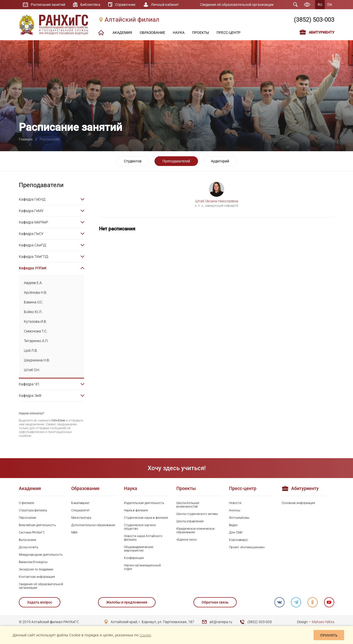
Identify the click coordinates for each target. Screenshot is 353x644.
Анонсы (235, 510)
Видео (233, 525)
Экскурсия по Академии (36, 569)
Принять (329, 635)
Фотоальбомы (239, 518)
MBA (74, 533)
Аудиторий (220, 161)
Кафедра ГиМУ (31, 211)
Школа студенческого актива (197, 514)
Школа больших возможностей (188, 505)
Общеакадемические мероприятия (139, 549)
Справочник (125, 5)
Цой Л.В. (31, 351)
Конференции (134, 558)
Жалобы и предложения (127, 602)
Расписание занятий (48, 5)
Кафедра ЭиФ (30, 396)
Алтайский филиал (132, 20)
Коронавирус (239, 540)
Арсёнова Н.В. (36, 292)
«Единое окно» (187, 540)
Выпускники (27, 540)
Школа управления (190, 521)
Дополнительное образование (93, 525)
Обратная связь (215, 602)
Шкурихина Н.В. (37, 360)
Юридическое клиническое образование (195, 530)
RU (320, 5)
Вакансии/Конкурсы (33, 562)
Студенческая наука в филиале (146, 518)
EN (330, 5)
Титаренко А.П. (36, 341)
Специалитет (81, 510)
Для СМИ (236, 533)
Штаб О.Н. (32, 370)
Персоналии (27, 518)
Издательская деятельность (144, 503)
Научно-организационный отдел (142, 567)
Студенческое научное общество (140, 527)
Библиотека (90, 5)
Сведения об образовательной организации (237, 5)
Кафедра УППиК (33, 268)
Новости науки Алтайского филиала (143, 538)
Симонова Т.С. (36, 331)
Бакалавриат (80, 503)
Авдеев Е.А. (33, 283)
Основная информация (298, 503)
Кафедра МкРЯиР (33, 222)
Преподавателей (176, 161)
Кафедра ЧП (29, 384)
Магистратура (81, 518)
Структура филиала (33, 510)
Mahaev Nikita (323, 622)
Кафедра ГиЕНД (32, 199)
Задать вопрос (40, 602)
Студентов (133, 161)
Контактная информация (37, 577)
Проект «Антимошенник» (247, 547)
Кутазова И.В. (35, 321)
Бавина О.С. (33, 302)
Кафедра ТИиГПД (33, 257)
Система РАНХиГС (32, 533)
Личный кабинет (165, 5)
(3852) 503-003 (314, 20)
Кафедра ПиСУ (31, 234)
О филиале (26, 503)
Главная (26, 139)
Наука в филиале (136, 510)
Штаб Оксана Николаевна (217, 201)
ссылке (145, 635)
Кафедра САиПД (32, 245)
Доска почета (28, 547)
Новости (235, 503)
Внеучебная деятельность (37, 525)
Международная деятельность (41, 555)
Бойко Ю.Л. (33, 312)
